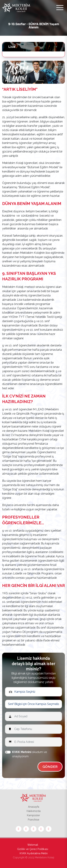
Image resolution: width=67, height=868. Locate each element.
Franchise (34, 820)
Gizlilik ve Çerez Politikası (33, 849)
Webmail (33, 845)
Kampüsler (33, 815)
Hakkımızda (34, 811)
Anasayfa (34, 807)
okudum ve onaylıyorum (29, 754)
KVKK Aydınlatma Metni (34, 853)
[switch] (8, 752)
